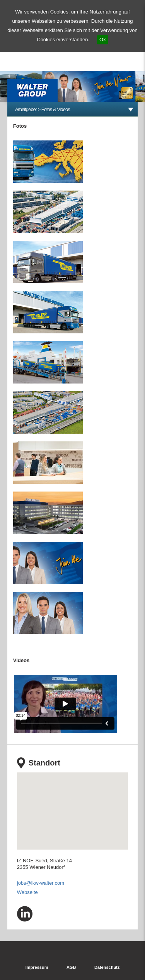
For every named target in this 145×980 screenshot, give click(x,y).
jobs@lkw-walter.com (41, 883)
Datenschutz (107, 967)
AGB (71, 967)
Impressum (37, 967)
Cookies (59, 12)
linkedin (25, 914)
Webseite (27, 892)
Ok (103, 40)
